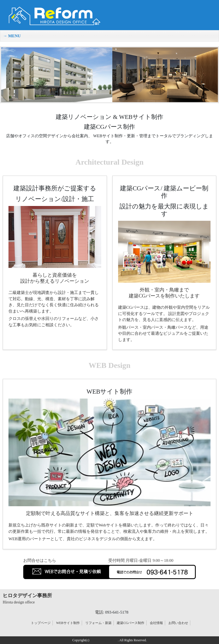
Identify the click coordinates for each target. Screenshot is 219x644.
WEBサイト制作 (68, 623)
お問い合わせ (178, 623)
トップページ (41, 623)
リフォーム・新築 (98, 623)
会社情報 (156, 623)
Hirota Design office (103, 640)
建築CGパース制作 (131, 623)
